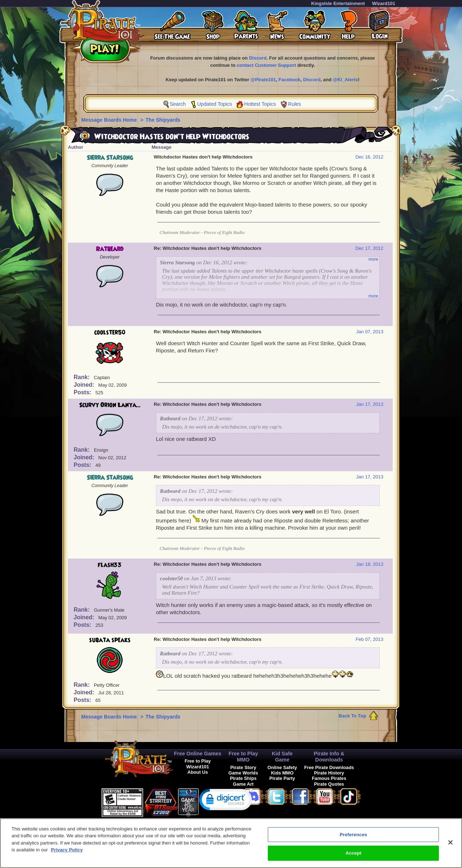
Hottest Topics (260, 104)
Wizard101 (384, 3)
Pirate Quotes (329, 784)
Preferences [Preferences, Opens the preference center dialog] (353, 838)
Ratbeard (110, 249)
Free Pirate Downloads (329, 767)
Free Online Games (198, 754)
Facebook (290, 80)
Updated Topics (214, 104)
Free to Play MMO (243, 757)
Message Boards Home (110, 120)
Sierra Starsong (110, 158)
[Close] (450, 846)
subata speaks (110, 640)
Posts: (83, 392)
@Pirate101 (263, 80)
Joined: (85, 385)
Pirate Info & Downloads (329, 757)
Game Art (243, 784)
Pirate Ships (243, 778)
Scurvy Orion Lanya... (110, 405)
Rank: (82, 377)
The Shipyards (163, 120)
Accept (353, 857)
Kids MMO (282, 773)
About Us (198, 772)
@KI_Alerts (345, 80)
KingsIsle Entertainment (338, 3)
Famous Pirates (329, 778)
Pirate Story (243, 767)
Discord (258, 58)
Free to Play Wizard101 (198, 764)
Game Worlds (243, 773)
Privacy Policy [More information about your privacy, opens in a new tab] (67, 853)
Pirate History (329, 773)
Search (178, 104)
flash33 (110, 565)
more (373, 259)
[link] (226, 801)
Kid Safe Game (282, 757)
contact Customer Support (266, 65)
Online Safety (282, 767)
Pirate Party (282, 778)
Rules (295, 104)
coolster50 (110, 333)
